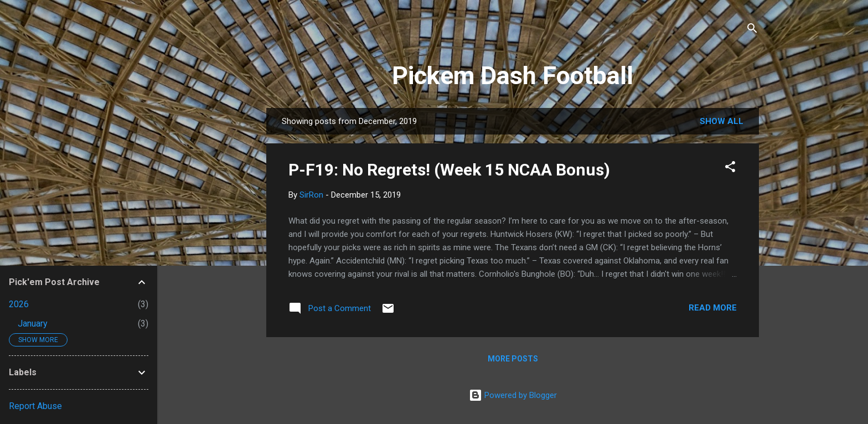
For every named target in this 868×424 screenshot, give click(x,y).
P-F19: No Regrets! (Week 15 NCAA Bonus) (449, 170)
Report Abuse (35, 406)
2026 (19, 304)
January (33, 324)
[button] (730, 169)
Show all (722, 121)
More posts (513, 359)
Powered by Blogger (513, 395)
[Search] (752, 30)
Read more (713, 308)
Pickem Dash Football (513, 76)
